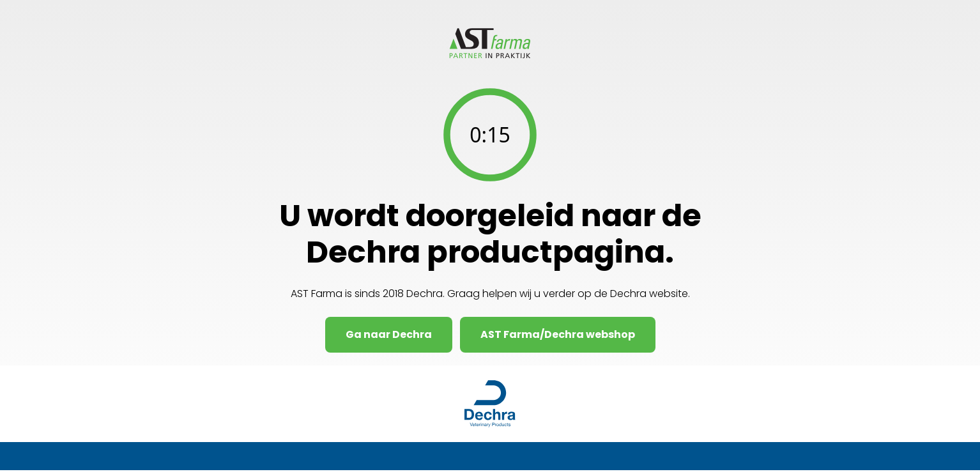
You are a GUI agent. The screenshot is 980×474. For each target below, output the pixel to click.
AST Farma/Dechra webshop (558, 334)
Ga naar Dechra (389, 334)
